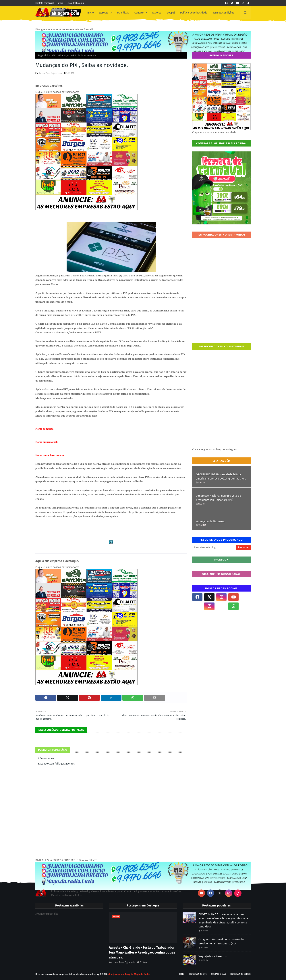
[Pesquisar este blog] (214, 547)
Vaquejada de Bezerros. (210, 521)
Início (60, 3)
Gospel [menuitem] (171, 13)
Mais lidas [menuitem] (123, 13)
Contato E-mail (219, 974)
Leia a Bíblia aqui (75, 3)
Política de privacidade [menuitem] (194, 13)
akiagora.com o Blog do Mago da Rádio (129, 974)
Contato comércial (45, 3)
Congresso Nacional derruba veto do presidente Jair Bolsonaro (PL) (219, 498)
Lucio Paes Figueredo (50, 73)
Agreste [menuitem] (104, 13)
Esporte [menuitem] (157, 13)
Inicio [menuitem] (91, 13)
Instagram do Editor (240, 974)
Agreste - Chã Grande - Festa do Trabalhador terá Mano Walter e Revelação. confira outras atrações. (142, 952)
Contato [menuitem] (139, 13)
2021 (55, 55)
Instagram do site (198, 974)
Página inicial (45, 55)
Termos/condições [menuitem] (223, 13)
